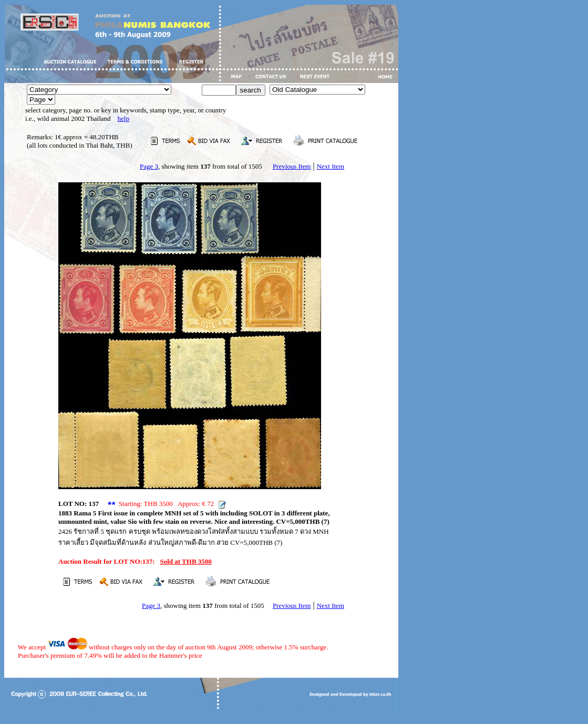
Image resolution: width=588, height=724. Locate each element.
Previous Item (292, 166)
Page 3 (149, 166)
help (123, 118)
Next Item (331, 166)
